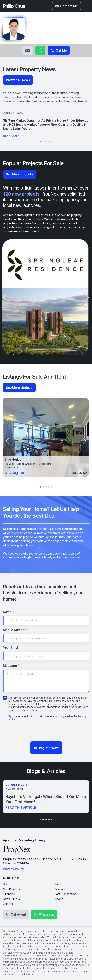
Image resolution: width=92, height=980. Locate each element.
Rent (58, 884)
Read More (13, 136)
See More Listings (19, 387)
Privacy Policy (13, 869)
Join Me (8, 904)
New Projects (11, 889)
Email (28, 50)
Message (11, 666)
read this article (21, 808)
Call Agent (16, 914)
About (59, 899)
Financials (9, 894)
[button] (40, 142)
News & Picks (11, 899)
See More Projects (20, 174)
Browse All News (18, 80)
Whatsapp (40, 50)
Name (8, 612)
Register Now (46, 748)
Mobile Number (16, 630)
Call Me (59, 50)
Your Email (12, 648)
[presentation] (5, 297)
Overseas (61, 889)
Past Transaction (65, 894)
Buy (5, 884)
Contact (67, 6)
